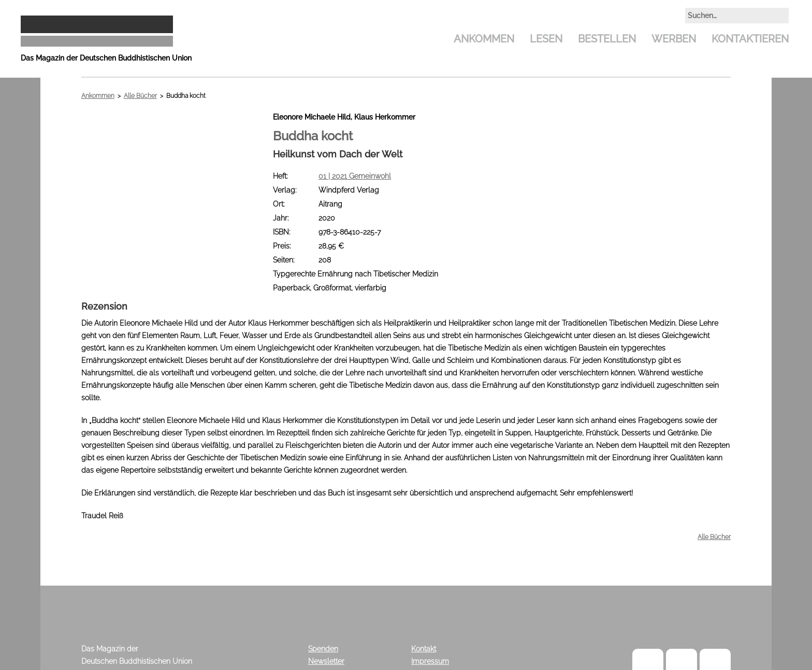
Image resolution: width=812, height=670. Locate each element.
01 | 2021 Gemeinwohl (355, 176)
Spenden (323, 649)
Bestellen (607, 39)
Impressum (430, 661)
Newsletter (326, 661)
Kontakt (424, 649)
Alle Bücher (140, 96)
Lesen (546, 39)
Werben (674, 39)
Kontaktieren (750, 39)
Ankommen (484, 39)
